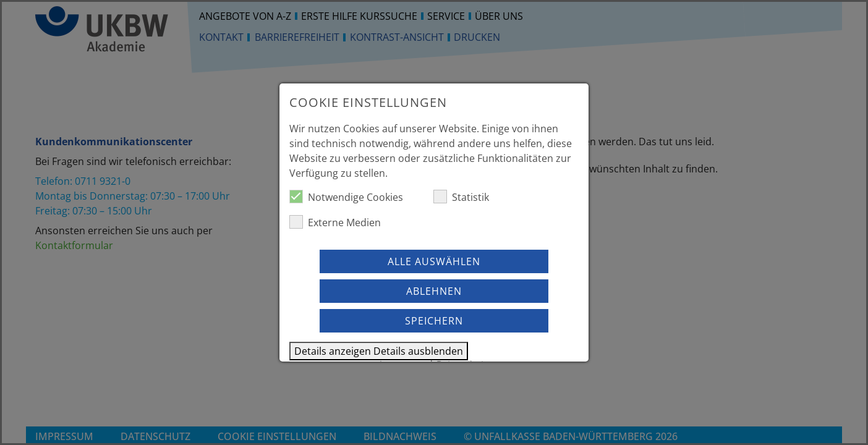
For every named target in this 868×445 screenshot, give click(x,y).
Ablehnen (434, 291)
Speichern (434, 321)
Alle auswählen (434, 261)
